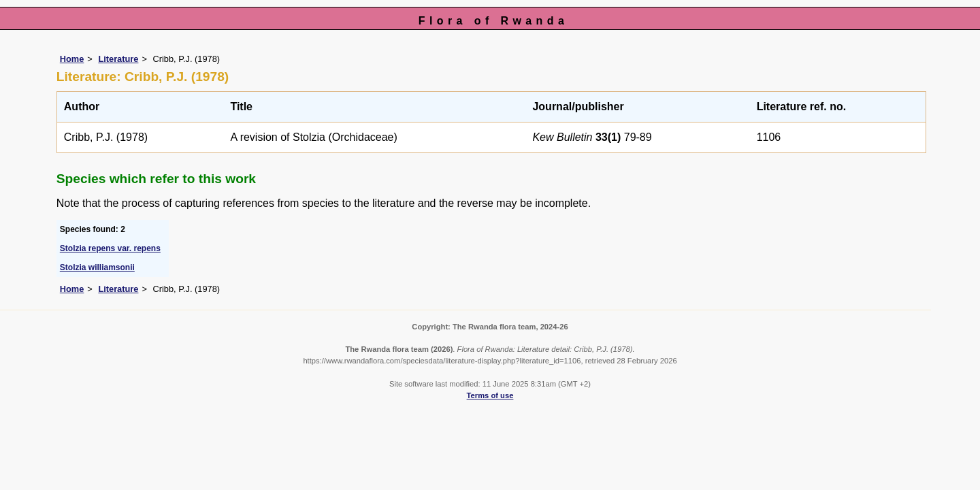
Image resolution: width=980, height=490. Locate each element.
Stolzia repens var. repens (110, 248)
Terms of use (490, 395)
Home (72, 59)
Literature (118, 59)
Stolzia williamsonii (97, 267)
